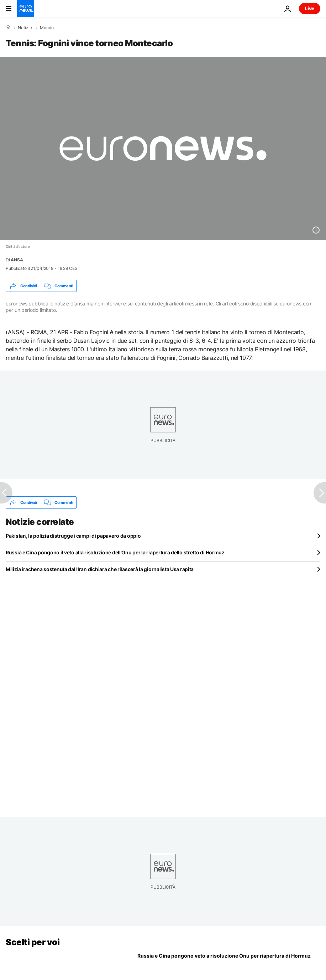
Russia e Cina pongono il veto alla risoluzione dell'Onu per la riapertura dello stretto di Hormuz (115, 552)
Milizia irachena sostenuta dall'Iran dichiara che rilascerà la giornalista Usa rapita (100, 569)
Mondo (47, 28)
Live (310, 8)
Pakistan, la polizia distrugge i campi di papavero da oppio (73, 536)
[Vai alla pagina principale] (26, 9)
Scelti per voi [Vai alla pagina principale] (33, 942)
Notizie (25, 28)
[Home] (8, 27)
